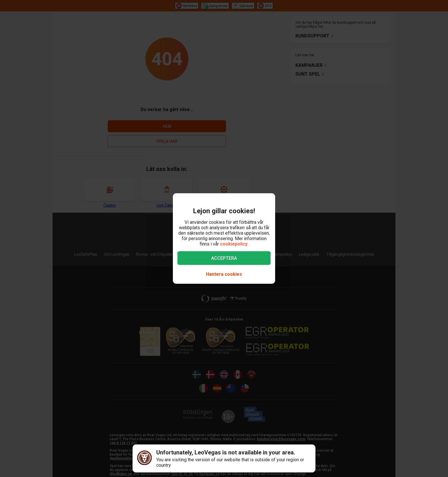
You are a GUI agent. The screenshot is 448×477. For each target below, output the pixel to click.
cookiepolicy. (234, 244)
